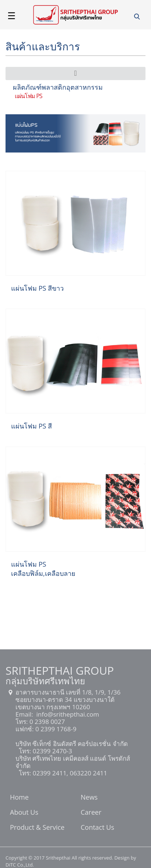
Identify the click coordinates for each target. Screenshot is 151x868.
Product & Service (37, 828)
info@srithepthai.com (67, 714)
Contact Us (97, 828)
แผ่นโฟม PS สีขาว (37, 288)
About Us (24, 813)
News (89, 798)
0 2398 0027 (46, 722)
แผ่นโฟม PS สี (31, 426)
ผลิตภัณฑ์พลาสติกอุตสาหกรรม (58, 87)
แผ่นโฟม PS (29, 96)
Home (19, 798)
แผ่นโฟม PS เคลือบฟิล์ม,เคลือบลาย (43, 569)
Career (91, 813)
